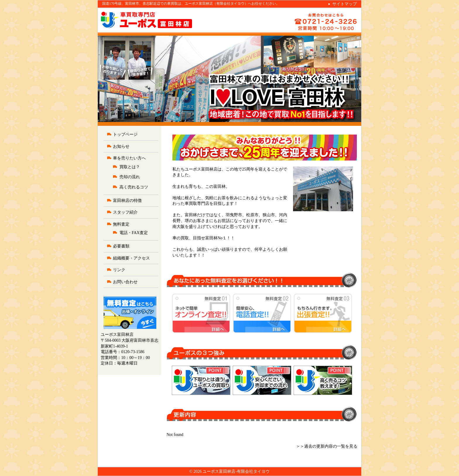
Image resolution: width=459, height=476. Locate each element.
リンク (119, 270)
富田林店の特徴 (127, 201)
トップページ (125, 134)
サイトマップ (345, 4)
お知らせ (121, 146)
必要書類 (121, 246)
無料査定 (121, 224)
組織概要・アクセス (131, 258)
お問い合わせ (125, 282)
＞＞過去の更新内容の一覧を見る (327, 446)
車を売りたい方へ (129, 158)
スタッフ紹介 (125, 212)
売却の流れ (130, 177)
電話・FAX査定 (134, 233)
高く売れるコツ (134, 187)
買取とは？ (130, 167)
